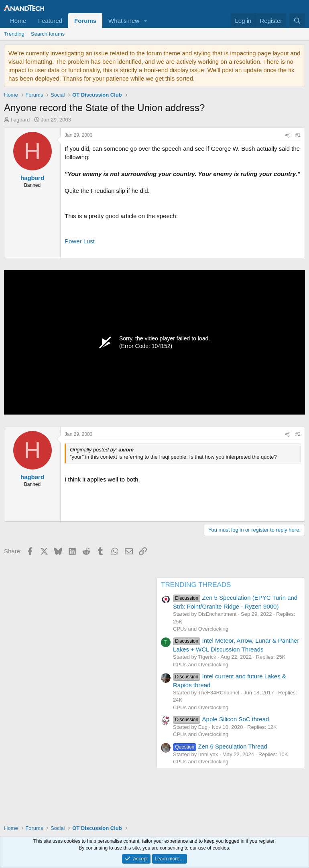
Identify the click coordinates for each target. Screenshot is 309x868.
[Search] (297, 21)
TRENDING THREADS (196, 585)
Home (18, 21)
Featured (50, 21)
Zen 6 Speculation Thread (220, 746)
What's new (124, 21)
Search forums (48, 34)
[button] (146, 21)
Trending (14, 34)
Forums (85, 21)
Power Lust (80, 241)
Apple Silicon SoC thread (221, 719)
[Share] (287, 135)
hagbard (20, 120)
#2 (298, 434)
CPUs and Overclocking (201, 629)
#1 (298, 135)
